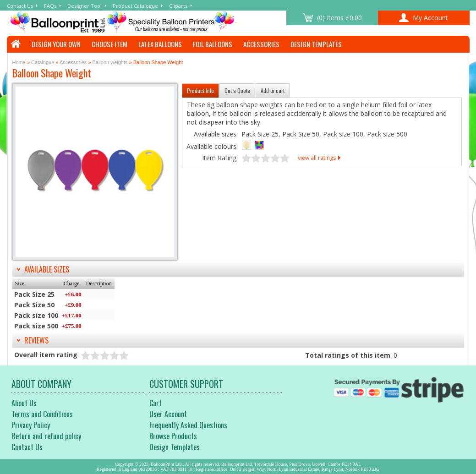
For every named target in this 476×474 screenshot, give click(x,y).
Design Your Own (56, 44)
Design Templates (316, 44)
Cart (156, 403)
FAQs (50, 6)
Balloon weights (110, 62)
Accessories (261, 44)
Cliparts (178, 6)
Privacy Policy (31, 425)
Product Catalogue (135, 6)
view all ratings (317, 158)
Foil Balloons (213, 44)
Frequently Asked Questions (188, 425)
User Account (168, 414)
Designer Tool (85, 6)
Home (19, 62)
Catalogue (43, 62)
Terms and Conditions (42, 414)
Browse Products (173, 436)
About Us (24, 403)
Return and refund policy (46, 436)
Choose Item (109, 44)
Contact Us (20, 6)
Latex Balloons (160, 44)
